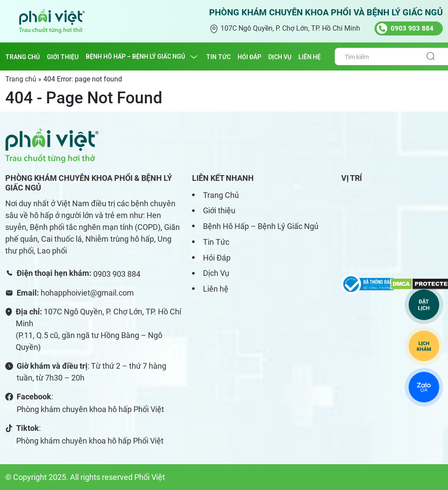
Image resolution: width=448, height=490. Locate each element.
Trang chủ (23, 57)
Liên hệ (216, 289)
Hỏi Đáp (217, 258)
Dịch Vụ (216, 273)
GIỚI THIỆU (63, 57)
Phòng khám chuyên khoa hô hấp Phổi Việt (90, 409)
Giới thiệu (219, 210)
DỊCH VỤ (280, 57)
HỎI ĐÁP (249, 57)
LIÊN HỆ (310, 57)
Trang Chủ (221, 195)
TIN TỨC (218, 57)
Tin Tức (216, 242)
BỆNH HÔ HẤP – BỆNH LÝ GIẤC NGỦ (135, 56)
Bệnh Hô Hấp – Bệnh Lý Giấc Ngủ (261, 226)
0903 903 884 (117, 274)
